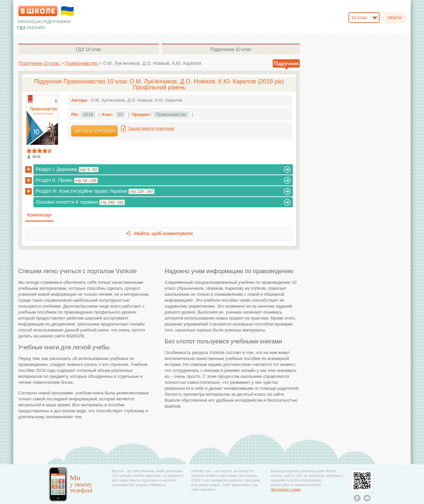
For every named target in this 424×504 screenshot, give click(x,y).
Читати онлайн (94, 131)
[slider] (39, 151)
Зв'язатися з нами (286, 489)
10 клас (89, 49)
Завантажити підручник (151, 128)
